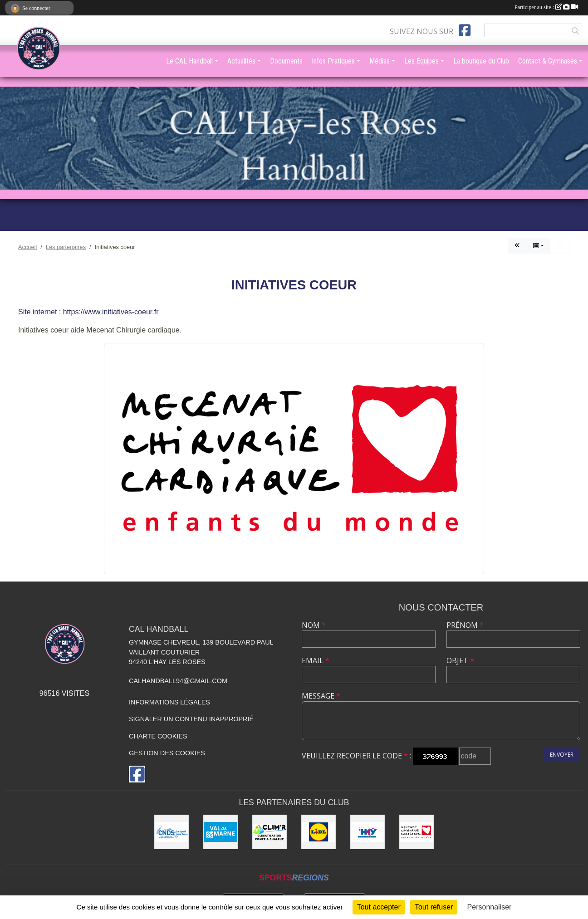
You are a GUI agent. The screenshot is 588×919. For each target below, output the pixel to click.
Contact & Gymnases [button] (548, 61)
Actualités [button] (241, 61)
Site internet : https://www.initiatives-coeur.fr (88, 312)
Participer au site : (546, 7)
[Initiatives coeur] (416, 832)
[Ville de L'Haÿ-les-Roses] (367, 832)
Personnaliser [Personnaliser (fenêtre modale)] (490, 907)
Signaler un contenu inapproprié (191, 719)
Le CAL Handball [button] (189, 61)
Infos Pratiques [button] (333, 61)
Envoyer (562, 755)
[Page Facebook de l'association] (465, 30)
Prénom (465, 625)
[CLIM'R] (269, 832)
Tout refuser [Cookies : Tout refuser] (434, 907)
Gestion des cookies (167, 753)
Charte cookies (158, 736)
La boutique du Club (481, 61)
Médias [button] (380, 61)
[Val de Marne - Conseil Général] (220, 832)
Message (321, 696)
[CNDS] (171, 832)
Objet (460, 660)
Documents (286, 61)
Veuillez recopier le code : (356, 756)
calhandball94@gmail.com (178, 681)
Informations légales (169, 702)
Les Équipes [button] (421, 61)
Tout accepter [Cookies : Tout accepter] (379, 907)
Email (316, 660)
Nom (314, 625)
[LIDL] (318, 832)
